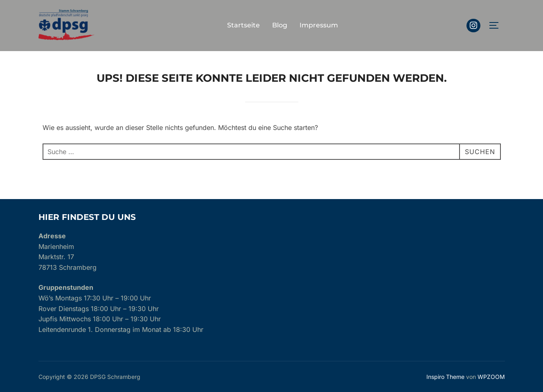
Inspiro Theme (445, 377)
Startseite (243, 25)
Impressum (319, 25)
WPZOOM (491, 377)
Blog (280, 25)
